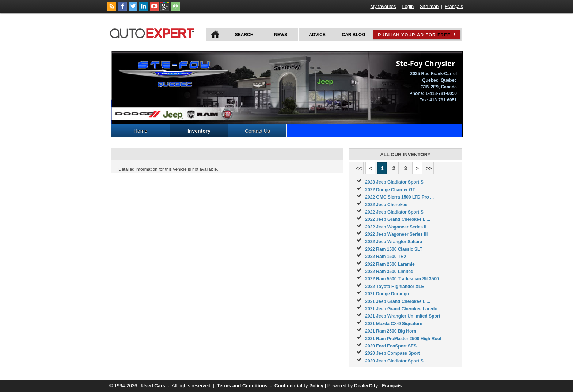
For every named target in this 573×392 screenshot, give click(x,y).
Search (244, 35)
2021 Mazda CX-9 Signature (394, 324)
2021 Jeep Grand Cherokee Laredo (401, 309)
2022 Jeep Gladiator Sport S (394, 212)
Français (454, 6)
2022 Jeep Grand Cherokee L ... (398, 219)
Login (408, 6)
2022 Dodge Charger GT (390, 190)
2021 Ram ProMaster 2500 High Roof (403, 339)
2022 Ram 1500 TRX (386, 257)
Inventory (199, 131)
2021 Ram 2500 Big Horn (391, 331)
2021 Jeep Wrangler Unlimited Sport (403, 316)
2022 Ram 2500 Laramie (390, 264)
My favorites (383, 6)
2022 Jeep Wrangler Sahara (394, 242)
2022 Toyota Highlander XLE (394, 287)
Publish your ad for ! (417, 35)
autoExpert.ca (153, 32)
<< (359, 168)
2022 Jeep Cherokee (386, 205)
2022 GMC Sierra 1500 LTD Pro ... (399, 197)
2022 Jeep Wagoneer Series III (396, 234)
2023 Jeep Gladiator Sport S (394, 182)
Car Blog (354, 35)
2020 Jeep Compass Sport (392, 353)
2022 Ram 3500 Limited (389, 272)
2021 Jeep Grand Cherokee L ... (398, 301)
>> (429, 168)
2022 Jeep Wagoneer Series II (396, 227)
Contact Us (257, 131)
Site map (429, 6)
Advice (317, 35)
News (281, 35)
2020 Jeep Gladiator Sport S (394, 361)
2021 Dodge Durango (387, 294)
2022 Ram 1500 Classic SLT (394, 249)
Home (141, 131)
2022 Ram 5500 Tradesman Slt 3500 (402, 279)
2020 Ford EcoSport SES (391, 346)
